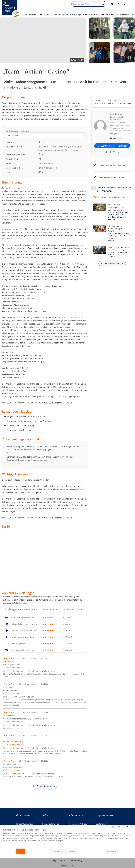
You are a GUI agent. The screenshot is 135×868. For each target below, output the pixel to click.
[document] (67, 838)
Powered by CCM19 (68, 865)
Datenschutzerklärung (73, 861)
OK (20, 851)
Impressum (58, 861)
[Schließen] (131, 827)
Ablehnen (111, 851)
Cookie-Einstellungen (64, 851)
